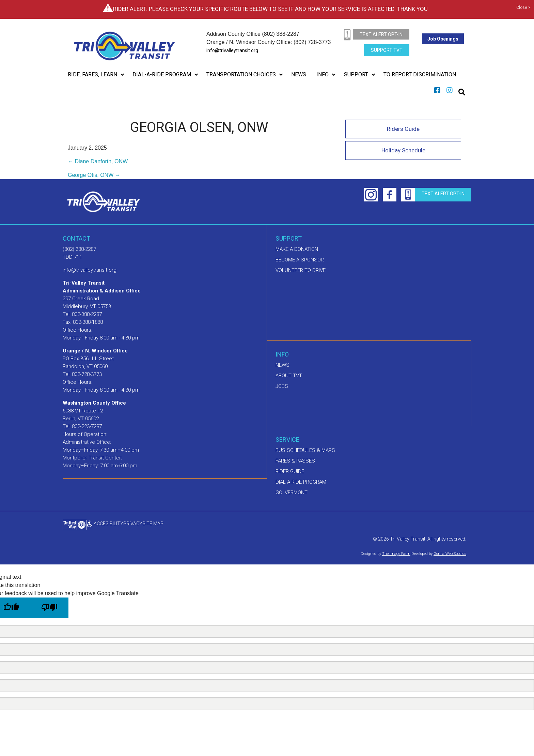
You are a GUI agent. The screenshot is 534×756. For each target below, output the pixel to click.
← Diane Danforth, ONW (98, 161)
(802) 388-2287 (79, 249)
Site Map (153, 524)
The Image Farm (396, 554)
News (282, 365)
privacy (133, 524)
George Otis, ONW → (94, 175)
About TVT (289, 376)
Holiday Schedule (403, 150)
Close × (523, 8)
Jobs (282, 386)
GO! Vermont (292, 493)
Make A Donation (297, 249)
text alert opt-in (381, 34)
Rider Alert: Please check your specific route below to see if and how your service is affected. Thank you (270, 9)
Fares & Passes (295, 461)
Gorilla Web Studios (450, 554)
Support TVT (387, 50)
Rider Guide (290, 471)
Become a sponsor (300, 260)
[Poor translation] (49, 608)
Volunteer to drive (301, 270)
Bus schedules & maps (305, 450)
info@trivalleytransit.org (232, 50)
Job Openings (443, 39)
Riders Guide (403, 129)
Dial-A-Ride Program (301, 482)
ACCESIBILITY (105, 524)
